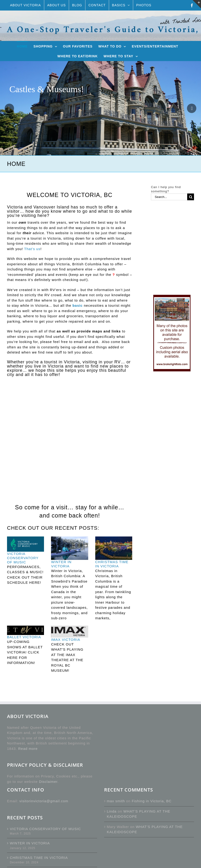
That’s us (32, 249)
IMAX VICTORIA (66, 640)
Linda (112, 811)
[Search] (191, 197)
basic (78, 305)
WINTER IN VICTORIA (61, 564)
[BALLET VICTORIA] (26, 630)
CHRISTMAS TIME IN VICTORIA (112, 564)
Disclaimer (48, 782)
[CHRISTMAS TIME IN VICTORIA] (114, 548)
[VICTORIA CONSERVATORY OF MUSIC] (26, 544)
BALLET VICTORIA (24, 637)
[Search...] (169, 197)
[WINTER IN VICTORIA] (69, 548)
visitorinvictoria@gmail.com (44, 801)
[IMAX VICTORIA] (69, 632)
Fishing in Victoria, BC (152, 801)
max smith (116, 801)
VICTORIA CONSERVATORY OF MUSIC (23, 558)
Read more (28, 749)
